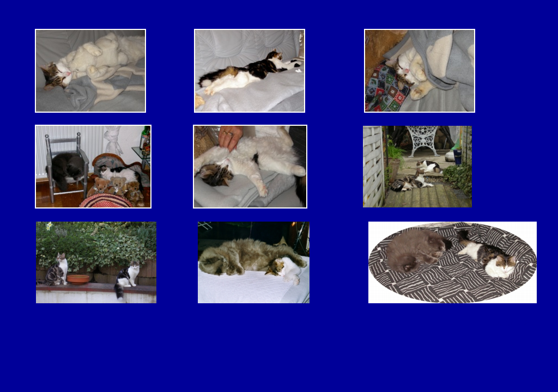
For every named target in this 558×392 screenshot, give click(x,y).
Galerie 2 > (286, 322)
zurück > (512, 322)
